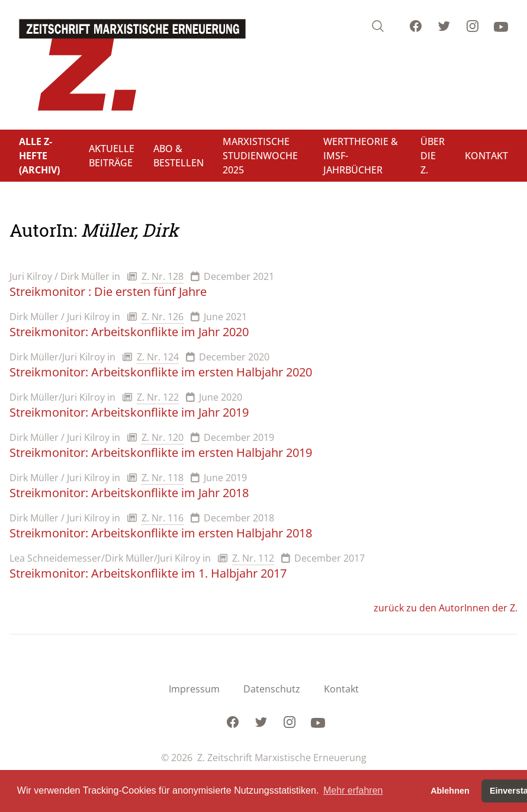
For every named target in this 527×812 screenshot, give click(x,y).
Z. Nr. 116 (163, 518)
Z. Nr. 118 (163, 478)
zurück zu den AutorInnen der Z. (446, 608)
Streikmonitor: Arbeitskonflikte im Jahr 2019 (129, 412)
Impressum (194, 689)
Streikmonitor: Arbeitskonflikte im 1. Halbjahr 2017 (148, 573)
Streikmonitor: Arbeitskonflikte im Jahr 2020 (129, 332)
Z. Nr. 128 (163, 276)
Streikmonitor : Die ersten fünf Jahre (108, 291)
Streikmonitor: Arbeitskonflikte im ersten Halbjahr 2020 (161, 372)
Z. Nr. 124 (158, 357)
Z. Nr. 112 (253, 558)
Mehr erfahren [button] (353, 790)
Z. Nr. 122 (158, 397)
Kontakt (341, 689)
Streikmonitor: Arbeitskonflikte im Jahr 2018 (129, 493)
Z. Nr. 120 (163, 437)
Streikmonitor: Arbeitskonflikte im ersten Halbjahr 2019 (161, 452)
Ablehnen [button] (450, 791)
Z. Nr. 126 (163, 317)
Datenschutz (272, 689)
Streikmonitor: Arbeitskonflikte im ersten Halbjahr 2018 (161, 533)
